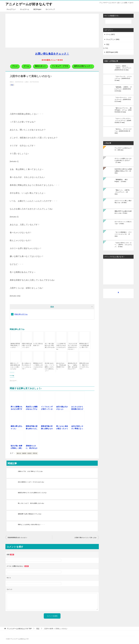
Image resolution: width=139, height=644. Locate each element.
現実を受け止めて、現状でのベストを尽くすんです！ (84, 366)
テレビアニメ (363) (113, 39)
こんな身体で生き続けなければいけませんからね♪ (61, 346)
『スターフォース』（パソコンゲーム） (123, 78)
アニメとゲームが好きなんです (29, 4)
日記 (12, 85)
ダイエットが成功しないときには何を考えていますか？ (123, 160)
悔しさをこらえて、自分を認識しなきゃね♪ (31, 503)
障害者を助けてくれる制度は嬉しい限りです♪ (84, 345)
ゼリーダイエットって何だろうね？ (123, 223)
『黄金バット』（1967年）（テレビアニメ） (123, 192)
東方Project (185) (112, 52)
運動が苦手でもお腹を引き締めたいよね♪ (123, 212)
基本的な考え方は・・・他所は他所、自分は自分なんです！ (73, 366)
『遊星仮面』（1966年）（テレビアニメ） (123, 89)
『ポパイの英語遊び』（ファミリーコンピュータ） (123, 234)
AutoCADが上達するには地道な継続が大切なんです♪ (123, 171)
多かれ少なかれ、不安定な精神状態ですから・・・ (61, 366)
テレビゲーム (25, 9)
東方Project (37, 9)
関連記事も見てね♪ (21, 314)
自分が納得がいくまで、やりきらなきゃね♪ (31, 482)
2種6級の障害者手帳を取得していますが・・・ (15, 345)
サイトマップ (50, 9)
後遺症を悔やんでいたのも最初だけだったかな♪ (32, 493)
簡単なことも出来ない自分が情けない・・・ (31, 524)
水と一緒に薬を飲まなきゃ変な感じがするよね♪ (50, 345)
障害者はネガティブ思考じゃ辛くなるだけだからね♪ (38, 366)
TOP (19, 629)
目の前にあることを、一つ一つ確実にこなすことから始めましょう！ (50, 367)
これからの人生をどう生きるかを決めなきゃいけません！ (73, 346)
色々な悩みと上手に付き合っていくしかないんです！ (27, 366)
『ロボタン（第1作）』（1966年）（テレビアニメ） (123, 68)
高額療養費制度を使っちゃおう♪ (17, 537)
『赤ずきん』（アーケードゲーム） (123, 131)
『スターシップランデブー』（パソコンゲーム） (123, 120)
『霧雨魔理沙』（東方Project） (121, 180)
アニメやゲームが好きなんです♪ (123, 149)
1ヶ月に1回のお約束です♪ (38, 344)
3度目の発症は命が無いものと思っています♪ (27, 345)
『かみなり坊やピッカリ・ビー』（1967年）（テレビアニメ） (123, 245)
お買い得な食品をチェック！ (52, 54)
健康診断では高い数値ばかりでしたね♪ (30, 514)
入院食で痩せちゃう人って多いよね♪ (86, 537)
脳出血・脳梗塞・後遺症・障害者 (27, 453)
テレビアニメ (11, 9)
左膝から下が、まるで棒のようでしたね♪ (30, 471)
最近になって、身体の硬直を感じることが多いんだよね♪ (15, 366)
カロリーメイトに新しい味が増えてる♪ (123, 202)
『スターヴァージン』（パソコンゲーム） (123, 99)
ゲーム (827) (110, 34)
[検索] (118, 21)
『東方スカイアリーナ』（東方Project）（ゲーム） (123, 110)
